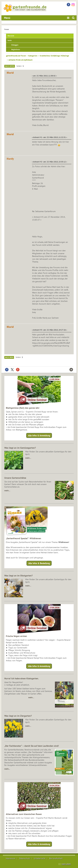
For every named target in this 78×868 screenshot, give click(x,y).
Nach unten (10, 66)
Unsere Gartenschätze (15, 478)
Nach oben (9, 357)
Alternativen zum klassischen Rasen (24, 814)
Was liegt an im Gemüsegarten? (20, 448)
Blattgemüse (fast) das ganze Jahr (23, 408)
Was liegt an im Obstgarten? (18, 576)
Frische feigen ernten (16, 636)
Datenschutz (25, 858)
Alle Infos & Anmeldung (39, 435)
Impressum (11, 858)
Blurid (10, 73)
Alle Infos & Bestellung (39, 563)
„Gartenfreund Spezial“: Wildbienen (24, 538)
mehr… (28, 458)
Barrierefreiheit (56, 858)
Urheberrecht (40, 858)
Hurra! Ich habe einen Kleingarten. (22, 678)
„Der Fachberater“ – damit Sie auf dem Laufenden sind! (32, 746)
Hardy (10, 159)
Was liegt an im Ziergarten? (18, 716)
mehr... (7, 769)
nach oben (66, 864)
